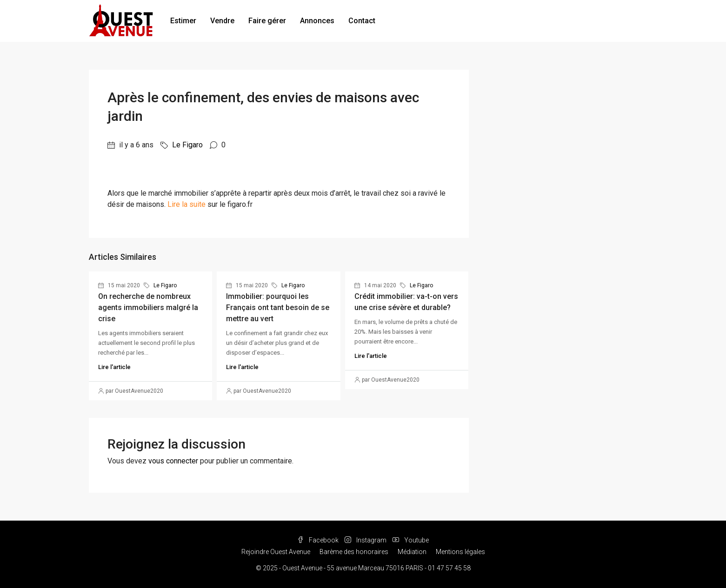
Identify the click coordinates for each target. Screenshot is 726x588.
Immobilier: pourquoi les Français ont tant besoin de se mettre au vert (278, 307)
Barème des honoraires (354, 552)
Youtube (411, 540)
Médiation (412, 552)
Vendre (222, 21)
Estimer (183, 21)
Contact (362, 21)
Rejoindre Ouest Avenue (276, 552)
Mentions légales (460, 552)
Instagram (366, 540)
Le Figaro (187, 145)
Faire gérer (267, 21)
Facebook (319, 540)
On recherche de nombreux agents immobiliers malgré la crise (148, 307)
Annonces (317, 21)
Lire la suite (186, 204)
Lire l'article (114, 367)
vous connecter (173, 461)
